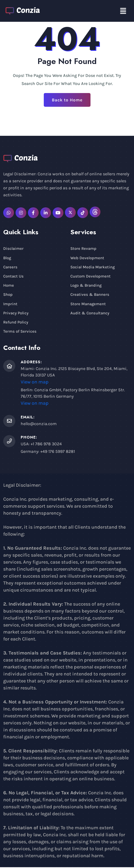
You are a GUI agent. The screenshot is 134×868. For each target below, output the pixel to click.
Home (9, 286)
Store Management (88, 304)
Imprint (10, 304)
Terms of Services (20, 332)
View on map (35, 383)
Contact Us (13, 276)
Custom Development (90, 276)
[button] (123, 11)
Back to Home (67, 100)
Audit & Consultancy (90, 314)
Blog (7, 258)
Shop (8, 295)
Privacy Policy (16, 314)
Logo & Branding (86, 286)
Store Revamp (83, 248)
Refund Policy (16, 323)
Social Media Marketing (93, 267)
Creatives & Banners (90, 295)
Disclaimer (13, 248)
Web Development (87, 258)
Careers (10, 267)
